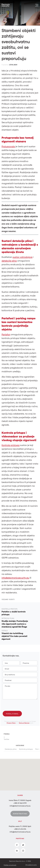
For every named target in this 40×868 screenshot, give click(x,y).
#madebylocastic (31, 865)
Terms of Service (24, 723)
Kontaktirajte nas (20, 814)
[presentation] (18, 705)
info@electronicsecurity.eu (15, 578)
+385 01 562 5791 (20, 803)
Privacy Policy (11, 723)
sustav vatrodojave (23, 257)
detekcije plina (9, 261)
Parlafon (6, 334)
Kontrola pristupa (26, 749)
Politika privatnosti (10, 865)
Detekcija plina (11, 749)
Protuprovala (8, 146)
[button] (21, 777)
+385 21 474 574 (20, 829)
